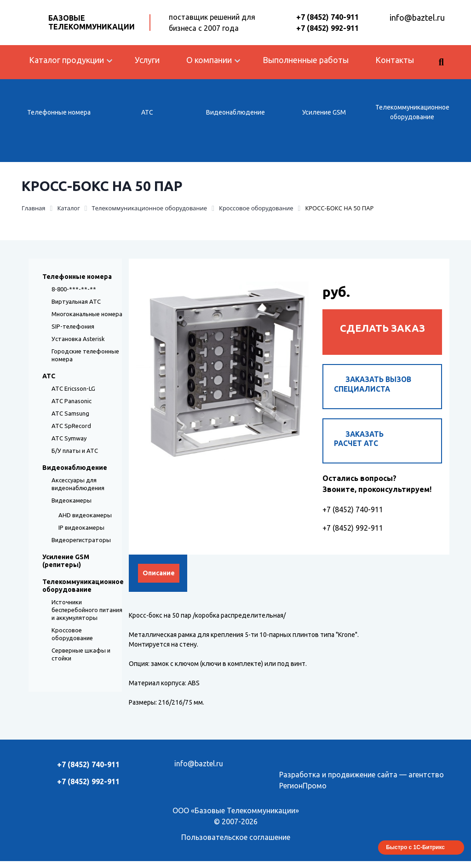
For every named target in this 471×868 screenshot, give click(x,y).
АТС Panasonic (72, 401)
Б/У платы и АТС (75, 451)
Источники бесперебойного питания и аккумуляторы (87, 610)
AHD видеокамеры (85, 515)
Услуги (147, 60)
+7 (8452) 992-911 (327, 28)
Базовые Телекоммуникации (92, 22)
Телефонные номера (59, 112)
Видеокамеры (72, 500)
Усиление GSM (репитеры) (66, 561)
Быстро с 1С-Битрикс (415, 854)
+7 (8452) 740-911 (327, 17)
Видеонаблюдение (235, 112)
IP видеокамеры (81, 527)
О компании (209, 60)
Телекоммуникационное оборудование (412, 112)
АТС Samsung (70, 413)
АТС (147, 112)
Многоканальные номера (87, 314)
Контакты (395, 60)
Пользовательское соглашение (236, 844)
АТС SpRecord (71, 426)
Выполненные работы (306, 60)
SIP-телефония (73, 326)
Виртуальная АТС (76, 301)
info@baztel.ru (417, 17)
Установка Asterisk (78, 339)
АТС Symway (69, 438)
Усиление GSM (324, 112)
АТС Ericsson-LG (73, 388)
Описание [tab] (159, 580)
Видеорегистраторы (81, 540)
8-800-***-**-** (74, 289)
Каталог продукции (66, 60)
